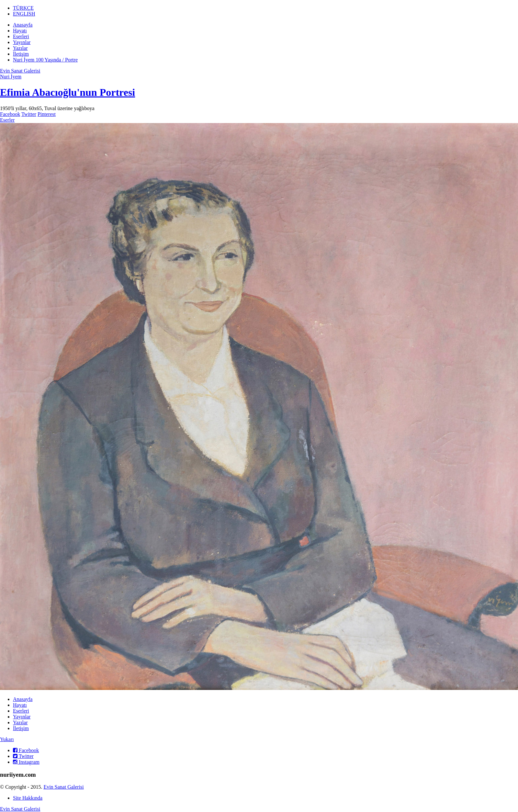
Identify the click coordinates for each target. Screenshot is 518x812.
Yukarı (7, 739)
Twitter (29, 114)
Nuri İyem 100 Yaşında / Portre (45, 60)
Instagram (26, 762)
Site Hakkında (28, 798)
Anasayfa (23, 25)
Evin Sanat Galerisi (20, 71)
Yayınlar (22, 42)
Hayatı (20, 31)
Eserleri (21, 36)
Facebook (10, 114)
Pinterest (47, 114)
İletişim (21, 54)
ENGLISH (24, 14)
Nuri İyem (11, 77)
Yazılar (20, 48)
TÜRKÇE (23, 8)
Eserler (7, 120)
